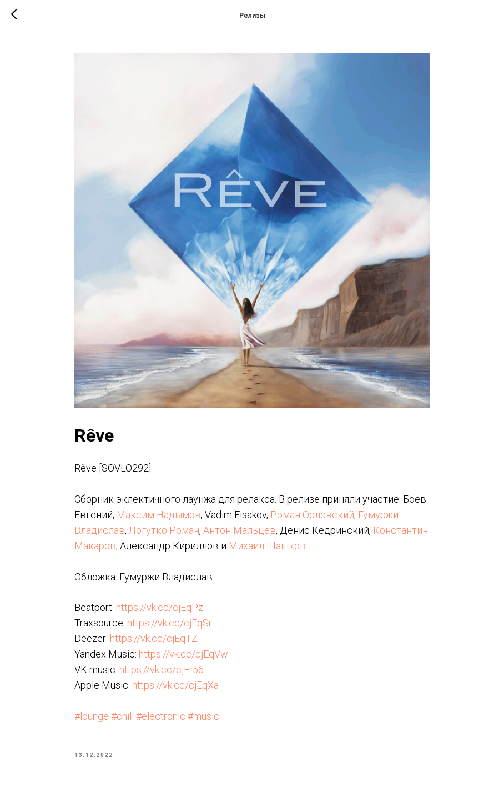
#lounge (92, 716)
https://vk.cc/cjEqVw (183, 654)
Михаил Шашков (267, 546)
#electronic (161, 716)
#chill (122, 716)
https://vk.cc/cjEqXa (175, 685)
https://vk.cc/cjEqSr (170, 623)
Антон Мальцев (240, 530)
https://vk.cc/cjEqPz (160, 607)
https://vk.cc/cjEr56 (162, 670)
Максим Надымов (159, 515)
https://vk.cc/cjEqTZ (154, 638)
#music (203, 716)
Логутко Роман (164, 530)
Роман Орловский (312, 515)
